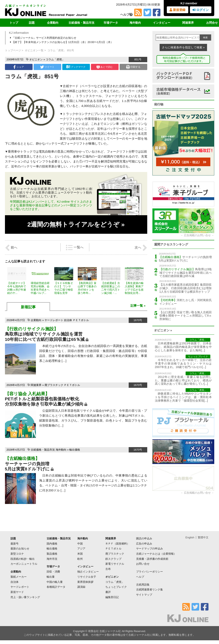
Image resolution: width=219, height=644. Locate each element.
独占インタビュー (88, 572)
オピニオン (36, 59)
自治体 (68, 320)
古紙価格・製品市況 (81, 23)
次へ (141, 248)
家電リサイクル (115, 564)
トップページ (13, 50)
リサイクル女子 (87, 577)
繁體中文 (203, 537)
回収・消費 (53, 572)
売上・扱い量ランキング (25, 597)
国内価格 (52, 544)
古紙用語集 (143, 585)
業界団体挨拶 (85, 582)
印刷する (133, 67)
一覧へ (75, 248)
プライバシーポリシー (150, 572)
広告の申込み (144, 544)
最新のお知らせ (20, 549)
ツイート (47, 67)
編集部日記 (112, 597)
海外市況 (52, 559)
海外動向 (135, 23)
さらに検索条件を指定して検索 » (183, 47)
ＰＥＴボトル (81, 320)
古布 (108, 569)
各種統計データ (56, 587)
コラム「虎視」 (55, 59)
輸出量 (51, 577)
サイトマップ (144, 595)
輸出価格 (75, 450)
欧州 (80, 559)
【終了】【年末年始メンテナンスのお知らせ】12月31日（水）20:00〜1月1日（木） (62, 42)
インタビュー (162, 23)
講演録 (81, 587)
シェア (19, 67)
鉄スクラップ (113, 559)
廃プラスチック (54, 385)
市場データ (111, 23)
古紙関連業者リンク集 (150, 590)
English (190, 537)
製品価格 (52, 554)
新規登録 (177, 10)
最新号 (15, 544)
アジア (81, 549)
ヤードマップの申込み (150, 549)
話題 (32, 23)
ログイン (201, 10)
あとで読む (105, 67)
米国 (80, 554)
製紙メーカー (19, 577)
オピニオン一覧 (34, 50)
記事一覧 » (138, 306)
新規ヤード (17, 592)
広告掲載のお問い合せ (197, 235)
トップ (14, 23)
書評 (108, 592)
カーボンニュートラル (24, 564)
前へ (11, 248)
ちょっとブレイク (116, 587)
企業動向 (53, 23)
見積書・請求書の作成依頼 (152, 559)
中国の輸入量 (55, 582)
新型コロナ (17, 554)
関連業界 (188, 23)
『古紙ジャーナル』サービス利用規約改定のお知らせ (44, 38)
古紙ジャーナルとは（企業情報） (156, 554)
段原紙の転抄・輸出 (23, 559)
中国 (80, 544)
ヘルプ (126, 15)
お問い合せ (143, 564)
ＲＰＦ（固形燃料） (117, 544)
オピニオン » (163, 330)
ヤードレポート (54, 320)
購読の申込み (144, 538)
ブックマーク (76, 67)
